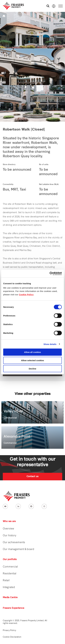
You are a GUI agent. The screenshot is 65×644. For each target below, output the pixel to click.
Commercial (10, 567)
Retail (6, 581)
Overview (8, 529)
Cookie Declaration (12, 637)
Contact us (32, 477)
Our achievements (14, 543)
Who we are (9, 521)
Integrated (9, 587)
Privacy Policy (9, 631)
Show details (50, 344)
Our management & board (18, 549)
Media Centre (10, 598)
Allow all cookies (33, 352)
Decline (32, 369)
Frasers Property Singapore (4, 16)
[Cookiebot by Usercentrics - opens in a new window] (50, 274)
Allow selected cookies (32, 360)
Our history (9, 536)
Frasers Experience (14, 608)
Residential (10, 574)
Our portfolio (10, 560)
